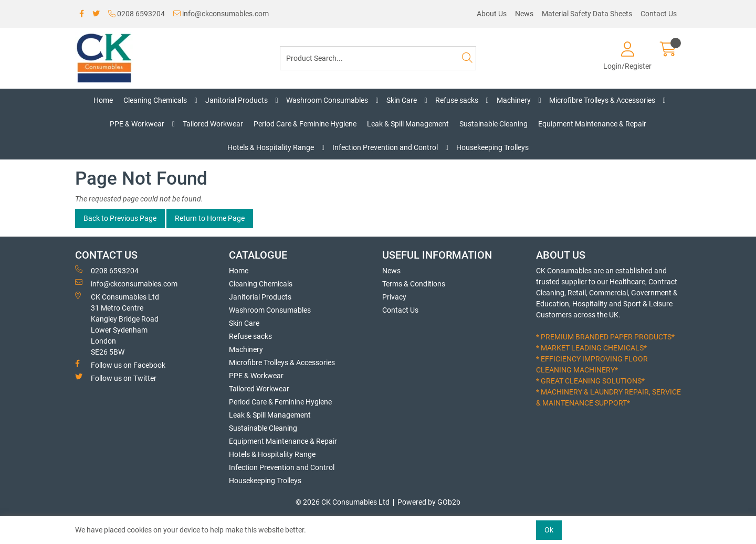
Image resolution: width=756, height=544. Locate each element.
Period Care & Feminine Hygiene (305, 124)
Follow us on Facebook (120, 365)
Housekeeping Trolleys (492, 147)
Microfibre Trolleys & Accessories (602, 100)
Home (103, 100)
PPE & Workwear (137, 124)
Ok (549, 530)
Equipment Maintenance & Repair (592, 124)
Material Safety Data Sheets (587, 14)
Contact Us (659, 14)
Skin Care (402, 100)
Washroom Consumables (327, 100)
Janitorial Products (237, 100)
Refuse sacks (457, 100)
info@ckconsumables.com (221, 14)
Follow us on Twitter (116, 378)
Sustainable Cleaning (493, 124)
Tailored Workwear (213, 124)
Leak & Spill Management (408, 124)
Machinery (514, 100)
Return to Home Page (210, 218)
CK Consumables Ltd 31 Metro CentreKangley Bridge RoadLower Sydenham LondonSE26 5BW (117, 324)
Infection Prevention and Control (385, 147)
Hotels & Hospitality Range (271, 147)
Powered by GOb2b (429, 502)
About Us (492, 14)
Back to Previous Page (120, 218)
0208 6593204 (136, 14)
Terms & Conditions (414, 284)
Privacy (394, 297)
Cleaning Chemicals (155, 100)
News (524, 14)
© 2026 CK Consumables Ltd (343, 502)
